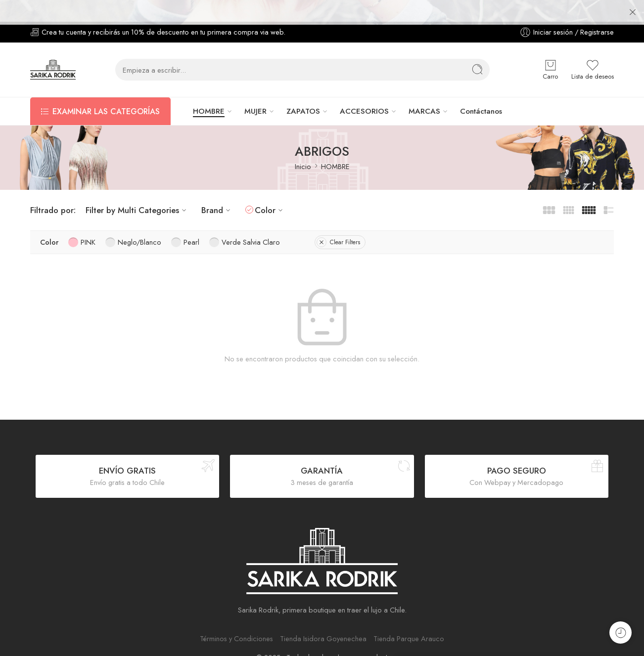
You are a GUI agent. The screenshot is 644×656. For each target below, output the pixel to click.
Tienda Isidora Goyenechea (323, 617)
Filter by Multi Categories (137, 188)
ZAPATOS (303, 89)
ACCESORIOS (364, 89)
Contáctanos (481, 89)
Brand (217, 188)
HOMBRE (209, 89)
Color (270, 188)
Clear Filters (338, 220)
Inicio (303, 145)
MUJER (255, 89)
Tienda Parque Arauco (409, 617)
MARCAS (424, 89)
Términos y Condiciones (236, 617)
